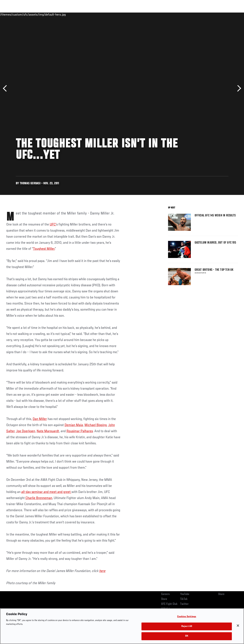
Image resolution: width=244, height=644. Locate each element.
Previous (6, 88)
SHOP (221, 14)
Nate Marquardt (48, 431)
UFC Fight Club (169, 604)
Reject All (187, 626)
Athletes (43, 14)
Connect (171, 14)
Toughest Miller (44, 249)
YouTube (185, 594)
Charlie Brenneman (39, 498)
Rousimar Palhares (80, 431)
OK (187, 636)
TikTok (184, 599)
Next (238, 88)
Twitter (184, 604)
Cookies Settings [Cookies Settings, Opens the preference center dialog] (187, 617)
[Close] (238, 626)
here (102, 571)
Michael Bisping (96, 425)
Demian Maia (74, 425)
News (58, 14)
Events (10, 14)
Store (164, 599)
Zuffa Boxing (204, 14)
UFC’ (53, 225)
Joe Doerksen (26, 431)
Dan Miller (40, 419)
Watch (186, 14)
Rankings (26, 14)
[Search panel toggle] (232, 14)
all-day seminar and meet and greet (46, 492)
